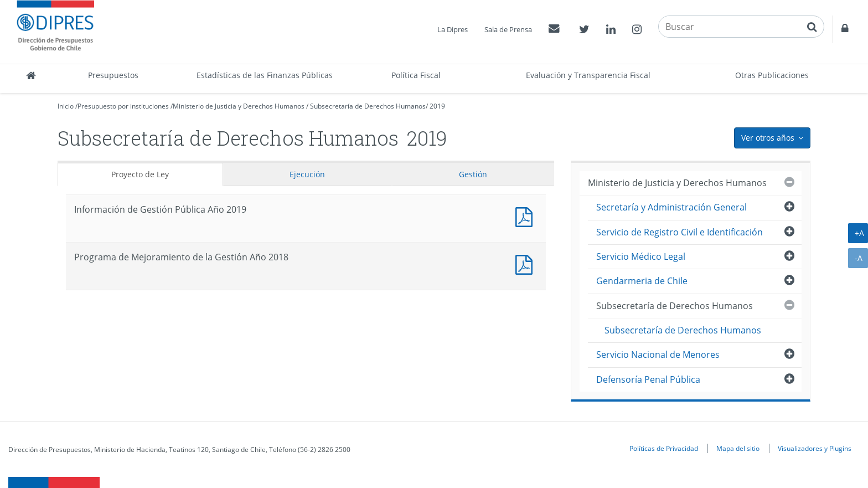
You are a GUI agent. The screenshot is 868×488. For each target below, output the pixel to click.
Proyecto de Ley (140, 174)
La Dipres (453, 29)
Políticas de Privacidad (664, 448)
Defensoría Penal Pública (648, 379)
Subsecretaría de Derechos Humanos (368, 106)
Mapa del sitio (738, 448)
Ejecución (307, 174)
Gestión (473, 174)
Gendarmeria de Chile (642, 281)
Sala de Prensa (508, 29)
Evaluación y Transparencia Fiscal (588, 75)
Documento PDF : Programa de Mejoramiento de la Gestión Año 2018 (526, 263)
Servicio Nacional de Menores (658, 355)
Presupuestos (113, 75)
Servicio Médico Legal (641, 256)
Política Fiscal (416, 75)
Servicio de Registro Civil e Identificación (680, 232)
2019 (437, 106)
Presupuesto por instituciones (123, 106)
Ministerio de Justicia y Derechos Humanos (239, 106)
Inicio (66, 106)
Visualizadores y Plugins (815, 448)
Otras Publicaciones (772, 75)
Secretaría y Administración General (671, 207)
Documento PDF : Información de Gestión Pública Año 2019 (526, 216)
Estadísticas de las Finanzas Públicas (265, 75)
